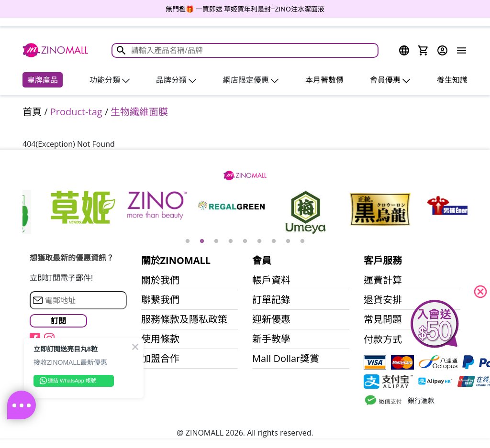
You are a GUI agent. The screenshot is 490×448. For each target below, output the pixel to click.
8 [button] (288, 241)
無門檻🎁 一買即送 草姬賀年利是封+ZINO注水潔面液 (245, 9)
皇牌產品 (43, 80)
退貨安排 (383, 300)
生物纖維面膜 (139, 112)
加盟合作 (160, 359)
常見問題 (383, 319)
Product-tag (76, 112)
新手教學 (271, 339)
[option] (245, 9)
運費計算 (383, 280)
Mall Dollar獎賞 (286, 359)
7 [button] (274, 241)
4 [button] (231, 241)
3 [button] (216, 241)
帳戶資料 (271, 280)
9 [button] (302, 241)
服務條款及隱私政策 (184, 319)
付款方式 (383, 339)
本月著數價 (324, 80)
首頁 (32, 112)
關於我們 (160, 280)
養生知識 (452, 80)
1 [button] (188, 241)
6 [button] (259, 241)
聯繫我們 (160, 300)
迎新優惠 (271, 319)
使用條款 (160, 339)
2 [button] (202, 241)
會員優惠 (390, 80)
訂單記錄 (271, 300)
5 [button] (245, 241)
